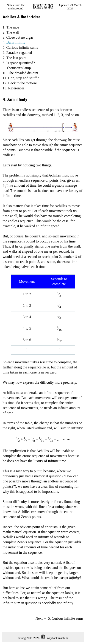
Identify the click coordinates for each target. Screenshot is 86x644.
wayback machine (58, 638)
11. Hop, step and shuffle (21, 78)
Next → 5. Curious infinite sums (60, 618)
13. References (14, 88)
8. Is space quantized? (19, 63)
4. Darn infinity (14, 42)
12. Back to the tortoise (20, 83)
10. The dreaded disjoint (21, 73)
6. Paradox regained (17, 53)
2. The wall (11, 32)
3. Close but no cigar (18, 37)
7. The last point (15, 58)
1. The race (11, 27)
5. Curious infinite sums (20, 47)
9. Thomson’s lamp (17, 68)
